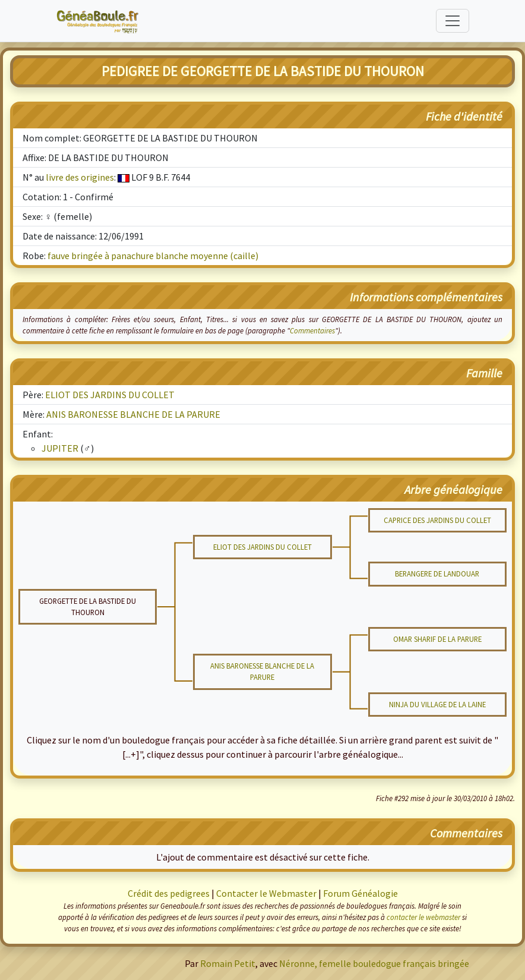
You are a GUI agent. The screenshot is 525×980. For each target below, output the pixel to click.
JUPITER (60, 448)
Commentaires (312, 330)
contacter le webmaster (423, 917)
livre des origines (80, 177)
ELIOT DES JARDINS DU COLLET (110, 395)
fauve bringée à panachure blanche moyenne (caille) (153, 256)
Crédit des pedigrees (169, 893)
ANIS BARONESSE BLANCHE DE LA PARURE (133, 414)
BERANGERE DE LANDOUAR (437, 573)
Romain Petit (228, 963)
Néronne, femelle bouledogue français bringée (374, 963)
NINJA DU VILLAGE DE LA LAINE (437, 704)
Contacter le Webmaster (266, 893)
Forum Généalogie (360, 893)
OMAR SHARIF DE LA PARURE (437, 639)
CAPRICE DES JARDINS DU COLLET (437, 520)
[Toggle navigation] (453, 21)
